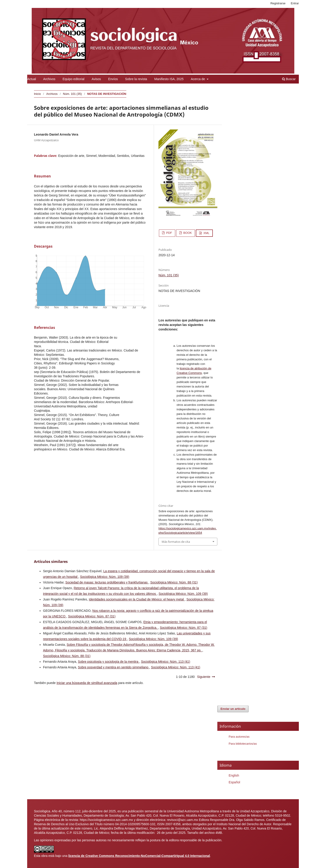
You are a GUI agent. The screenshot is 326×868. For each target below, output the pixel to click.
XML (206, 233)
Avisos (96, 79)
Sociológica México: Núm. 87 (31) (92, 616)
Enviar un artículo (233, 709)
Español (234, 782)
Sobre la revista (136, 79)
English (234, 775)
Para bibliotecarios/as (243, 744)
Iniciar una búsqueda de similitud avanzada (87, 683)
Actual (32, 79)
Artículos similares (51, 562)
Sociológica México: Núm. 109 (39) (104, 577)
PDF (169, 233)
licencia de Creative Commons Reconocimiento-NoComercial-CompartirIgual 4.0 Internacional (139, 856)
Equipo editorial (73, 79)
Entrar (295, 3)
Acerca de (198, 79)
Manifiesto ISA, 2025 (169, 79)
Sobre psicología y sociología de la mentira (109, 662)
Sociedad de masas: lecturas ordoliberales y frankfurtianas (107, 582)
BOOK (187, 233)
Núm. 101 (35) (72, 94)
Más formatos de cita (176, 542)
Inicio (37, 94)
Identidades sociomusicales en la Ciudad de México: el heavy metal (137, 599)
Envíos (113, 79)
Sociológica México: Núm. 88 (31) (174, 582)
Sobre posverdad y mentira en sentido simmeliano (114, 667)
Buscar (289, 79)
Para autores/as (239, 737)
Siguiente (204, 677)
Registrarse (278, 3)
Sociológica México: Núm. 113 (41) (166, 662)
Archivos (49, 79)
